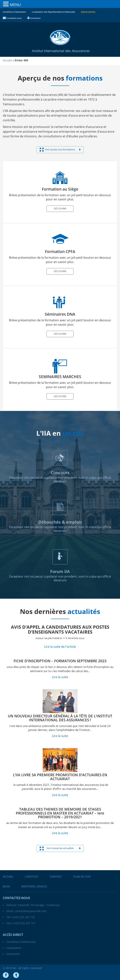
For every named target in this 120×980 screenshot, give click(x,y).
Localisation (14, 948)
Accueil (8, 877)
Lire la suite (60, 677)
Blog (6, 887)
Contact (56, 877)
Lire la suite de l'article (60, 647)
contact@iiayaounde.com (31, 911)
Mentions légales (34, 887)
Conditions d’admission (14, 12)
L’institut (32, 877)
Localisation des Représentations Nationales (53, 12)
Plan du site (82, 877)
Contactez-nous (12, 18)
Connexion (34, 18)
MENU (15, 5)
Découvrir (60, 209)
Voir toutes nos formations (60, 150)
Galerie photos (88, 12)
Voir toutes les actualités (60, 848)
